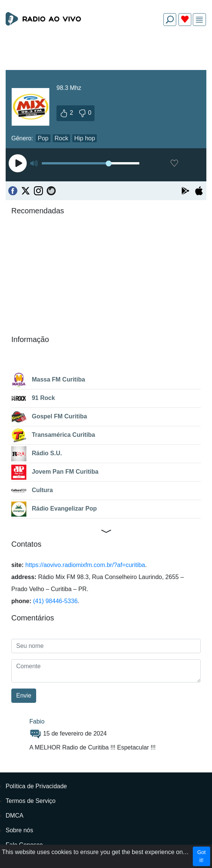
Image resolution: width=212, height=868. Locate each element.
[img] (199, 20)
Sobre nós (19, 830)
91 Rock (33, 398)
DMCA (14, 816)
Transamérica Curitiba (53, 435)
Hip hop (85, 138)
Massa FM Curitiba (48, 380)
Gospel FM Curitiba (49, 417)
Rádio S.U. (37, 454)
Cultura (32, 491)
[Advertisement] (106, 50)
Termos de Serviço (31, 801)
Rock (61, 138)
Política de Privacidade (36, 786)
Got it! (202, 856)
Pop (43, 138)
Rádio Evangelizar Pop (54, 509)
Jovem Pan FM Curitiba (55, 472)
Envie (24, 695)
